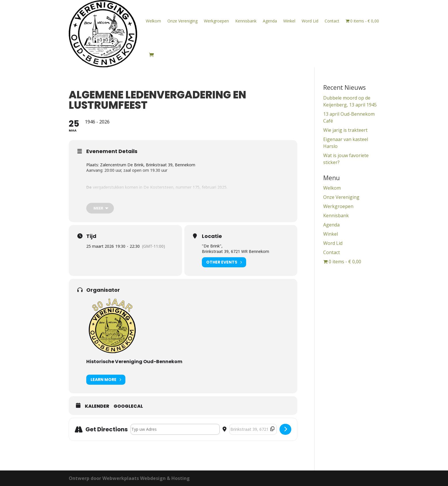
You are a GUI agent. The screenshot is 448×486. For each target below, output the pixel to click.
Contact (332, 21)
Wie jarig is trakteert (345, 130)
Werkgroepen (216, 21)
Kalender (97, 406)
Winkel (289, 21)
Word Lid (310, 21)
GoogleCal (128, 406)
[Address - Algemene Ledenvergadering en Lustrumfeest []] (175, 429)
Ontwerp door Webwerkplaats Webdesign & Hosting (129, 478)
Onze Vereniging (182, 21)
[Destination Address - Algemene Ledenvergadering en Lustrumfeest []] (253, 429)
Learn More (106, 380)
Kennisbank (246, 21)
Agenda (270, 21)
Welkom (153, 21)
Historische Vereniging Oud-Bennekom (134, 362)
